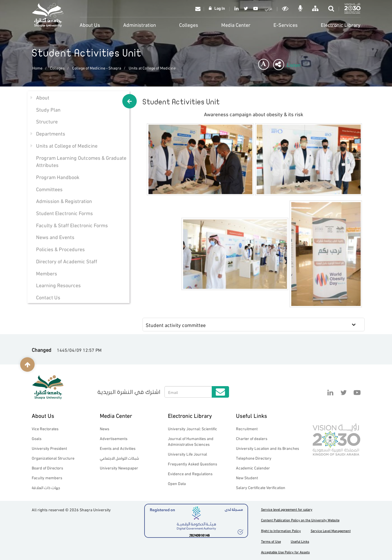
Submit (220, 392)
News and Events (55, 237)
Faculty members (47, 477)
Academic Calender (253, 468)
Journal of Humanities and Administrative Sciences (191, 441)
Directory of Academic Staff (67, 261)
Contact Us (48, 297)
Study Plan (48, 109)
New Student (247, 477)
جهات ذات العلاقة (46, 487)
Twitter (246, 8)
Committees (49, 189)
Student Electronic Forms (64, 213)
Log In (220, 8)
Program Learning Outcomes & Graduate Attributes (81, 161)
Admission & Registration (64, 201)
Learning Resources (58, 285)
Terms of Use (271, 541)
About (43, 97)
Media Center (236, 24)
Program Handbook (58, 177)
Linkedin (237, 8)
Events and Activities (118, 448)
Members (47, 273)
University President (49, 448)
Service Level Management (331, 530)
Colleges (189, 24)
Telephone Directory (254, 458)
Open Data (177, 483)
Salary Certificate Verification (261, 487)
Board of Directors (47, 468)
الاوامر (301, 8)
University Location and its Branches (268, 448)
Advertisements (114, 438)
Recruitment (247, 428)
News (105, 428)
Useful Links (252, 415)
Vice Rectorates (45, 428)
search (332, 8)
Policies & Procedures (60, 249)
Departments (51, 133)
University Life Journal (187, 454)
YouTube (255, 8)
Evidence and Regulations (190, 473)
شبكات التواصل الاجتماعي (119, 458)
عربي (269, 8)
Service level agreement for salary (287, 509)
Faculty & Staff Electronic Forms (72, 225)
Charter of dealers (252, 438)
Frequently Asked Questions (193, 464)
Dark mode (286, 8)
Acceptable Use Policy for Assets (285, 552)
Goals (37, 438)
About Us (90, 24)
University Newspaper (119, 468)
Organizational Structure (53, 458)
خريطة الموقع (316, 8)
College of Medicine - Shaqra (97, 68)
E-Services (286, 24)
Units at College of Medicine (152, 68)
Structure (47, 121)
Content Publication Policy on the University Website (300, 520)
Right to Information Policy (281, 530)
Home (37, 68)
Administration (140, 24)
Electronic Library (341, 24)
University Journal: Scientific (193, 428)
